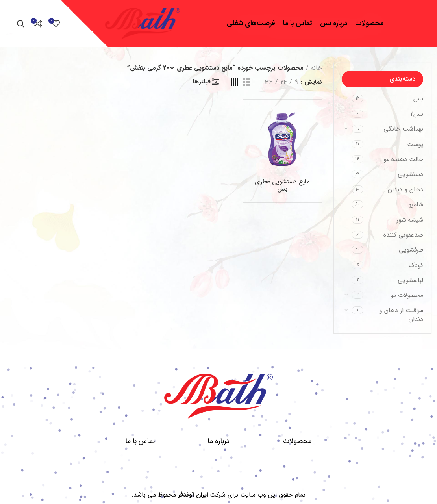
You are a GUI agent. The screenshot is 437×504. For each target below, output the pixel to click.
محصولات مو (407, 295)
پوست (415, 144)
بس (418, 99)
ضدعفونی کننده (403, 235)
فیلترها (202, 82)
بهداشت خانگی (403, 129)
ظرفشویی (411, 250)
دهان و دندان (406, 190)
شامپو (416, 205)
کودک (416, 265)
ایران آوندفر (193, 495)
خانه (316, 68)
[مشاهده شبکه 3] (247, 82)
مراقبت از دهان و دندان (401, 315)
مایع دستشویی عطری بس (282, 185)
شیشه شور (410, 220)
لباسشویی (410, 280)
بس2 (417, 114)
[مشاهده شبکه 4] (234, 82)
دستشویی (410, 174)
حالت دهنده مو (403, 159)
